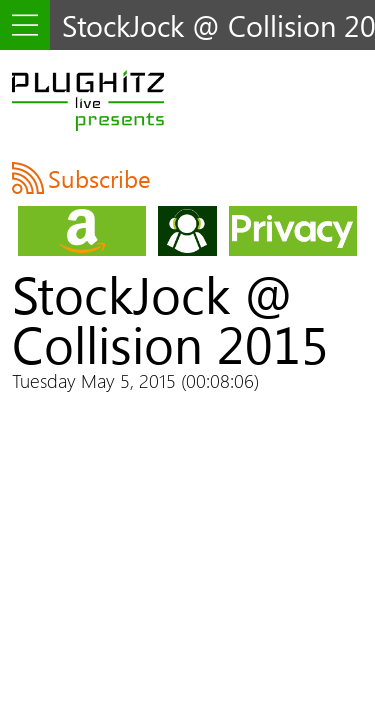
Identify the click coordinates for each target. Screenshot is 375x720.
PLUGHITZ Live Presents (88, 100)
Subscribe (99, 178)
